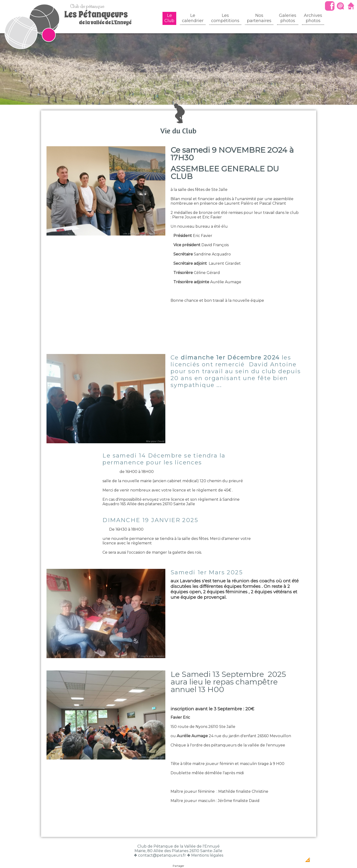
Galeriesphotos (288, 18)
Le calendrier (193, 18)
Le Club (169, 18)
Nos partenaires (259, 18)
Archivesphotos (313, 18)
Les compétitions (225, 18)
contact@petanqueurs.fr (162, 846)
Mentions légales (207, 846)
